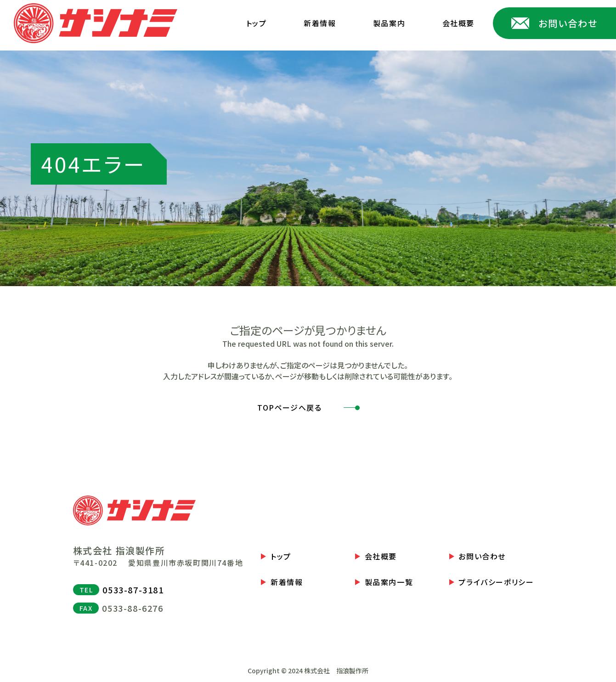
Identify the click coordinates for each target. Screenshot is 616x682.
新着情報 (320, 23)
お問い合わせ (482, 556)
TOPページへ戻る (289, 407)
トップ (257, 23)
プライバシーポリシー (496, 582)
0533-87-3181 (133, 590)
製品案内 (389, 23)
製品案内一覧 (389, 582)
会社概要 (458, 23)
